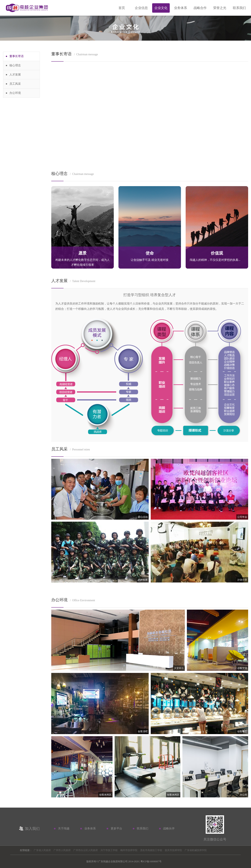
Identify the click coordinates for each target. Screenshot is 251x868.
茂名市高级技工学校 (151, 850)
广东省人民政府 (42, 850)
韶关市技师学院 (173, 850)
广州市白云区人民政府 (86, 850)
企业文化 (161, 8)
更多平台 (116, 829)
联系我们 (239, 8)
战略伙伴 (169, 829)
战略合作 (200, 8)
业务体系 (181, 8)
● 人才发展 (13, 75)
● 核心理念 (13, 65)
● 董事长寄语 (15, 56)
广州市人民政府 (62, 850)
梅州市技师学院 (129, 850)
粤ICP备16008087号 (151, 861)
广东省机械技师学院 (196, 850)
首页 (122, 8)
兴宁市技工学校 (109, 850)
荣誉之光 (220, 8)
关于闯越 (64, 829)
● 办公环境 (13, 93)
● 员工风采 (13, 84)
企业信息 (141, 8)
